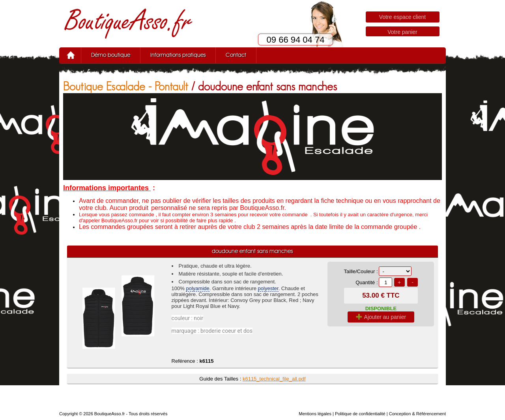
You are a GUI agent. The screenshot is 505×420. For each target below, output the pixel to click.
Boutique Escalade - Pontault (126, 86)
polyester (268, 288)
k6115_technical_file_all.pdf (274, 379)
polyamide (197, 288)
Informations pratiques (178, 55)
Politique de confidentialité (360, 414)
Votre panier (402, 32)
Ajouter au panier (381, 317)
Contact (236, 55)
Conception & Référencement (417, 414)
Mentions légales (315, 414)
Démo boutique (111, 55)
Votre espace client (402, 17)
